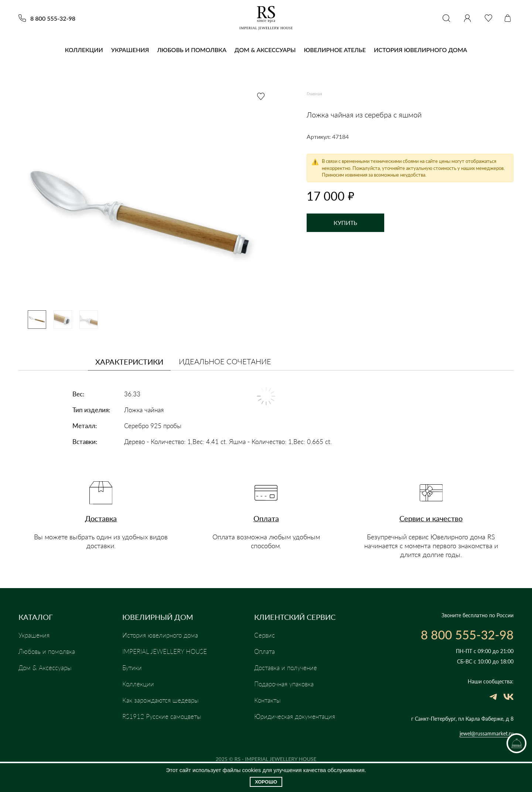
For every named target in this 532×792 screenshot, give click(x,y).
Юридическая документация (297, 717)
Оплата (266, 521)
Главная (314, 93)
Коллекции (84, 50)
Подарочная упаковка (287, 684)
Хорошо (266, 782)
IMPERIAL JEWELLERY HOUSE (166, 652)
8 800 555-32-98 (53, 19)
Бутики (132, 668)
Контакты (268, 700)
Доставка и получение (287, 668)
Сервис (265, 635)
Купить (345, 223)
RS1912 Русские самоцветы (162, 717)
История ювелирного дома (421, 50)
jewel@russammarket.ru (487, 733)
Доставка (101, 521)
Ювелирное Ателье (335, 50)
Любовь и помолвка (192, 50)
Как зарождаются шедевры (162, 700)
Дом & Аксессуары (265, 50)
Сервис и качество (431, 521)
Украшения (130, 50)
